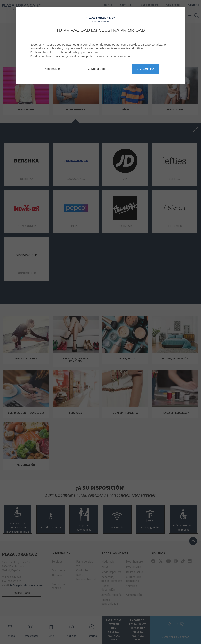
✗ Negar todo (97, 69)
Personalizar (52, 69)
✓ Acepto (145, 69)
